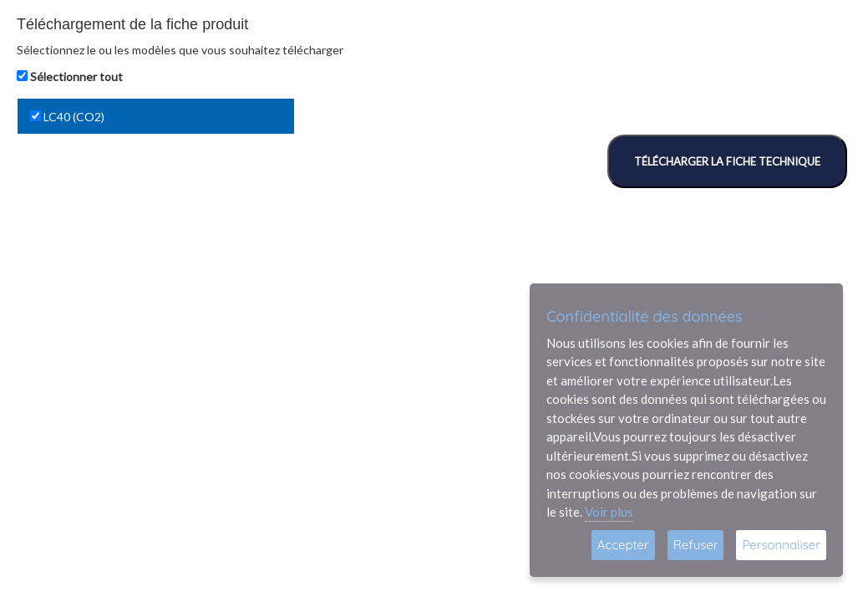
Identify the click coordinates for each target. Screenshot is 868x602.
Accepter (623, 545)
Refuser (696, 545)
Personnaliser (781, 545)
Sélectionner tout (76, 77)
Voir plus (609, 512)
